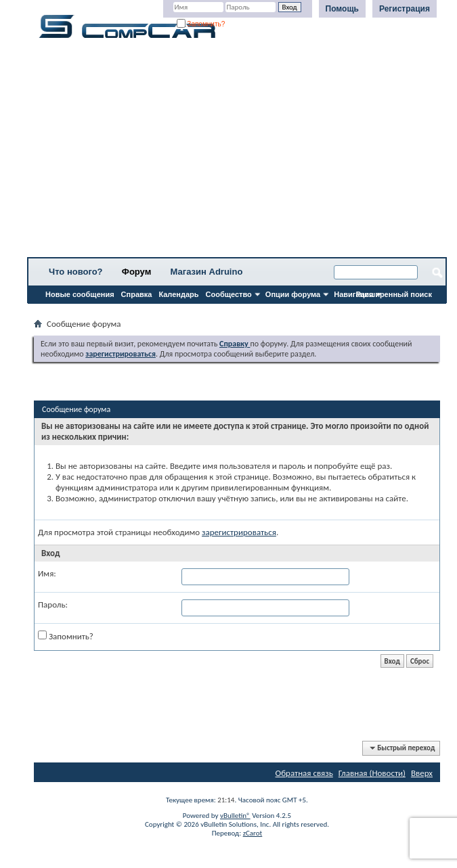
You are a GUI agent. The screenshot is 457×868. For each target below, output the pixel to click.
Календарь (178, 294)
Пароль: (53, 604)
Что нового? (76, 272)
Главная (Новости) (372, 773)
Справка (137, 294)
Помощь (342, 9)
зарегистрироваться (239, 532)
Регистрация (405, 9)
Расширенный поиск (394, 294)
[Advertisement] (237, 152)
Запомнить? (201, 24)
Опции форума (293, 294)
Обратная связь (304, 773)
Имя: (47, 573)
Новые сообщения (80, 294)
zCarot (253, 833)
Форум (136, 272)
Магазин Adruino (207, 272)
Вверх (422, 773)
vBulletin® (235, 816)
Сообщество (229, 294)
